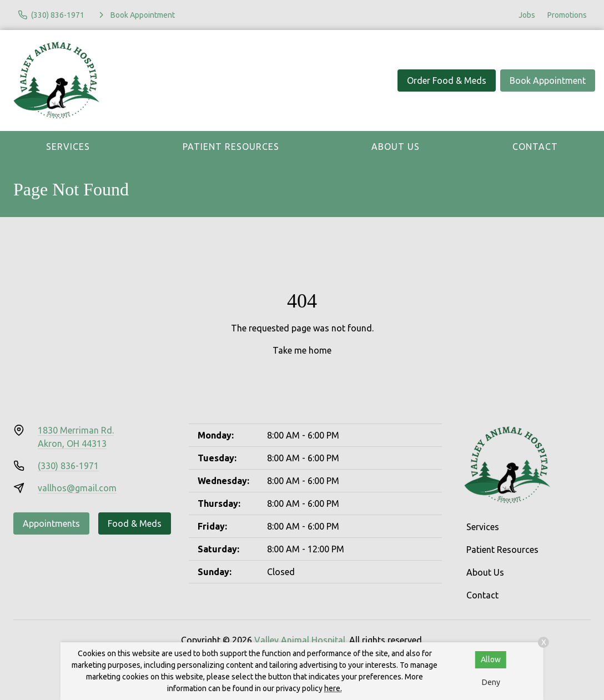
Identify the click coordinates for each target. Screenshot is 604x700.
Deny (491, 682)
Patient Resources (231, 147)
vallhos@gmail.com (77, 488)
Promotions (567, 15)
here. (333, 688)
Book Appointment (548, 80)
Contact (535, 147)
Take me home (302, 350)
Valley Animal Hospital (300, 640)
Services (68, 147)
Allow (491, 659)
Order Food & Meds (447, 80)
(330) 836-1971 (68, 466)
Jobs (527, 15)
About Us (396, 147)
